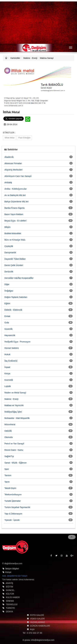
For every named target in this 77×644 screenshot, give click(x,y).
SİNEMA (10, 601)
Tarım (7, 482)
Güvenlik (8, 329)
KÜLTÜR (10, 594)
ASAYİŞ (9, 583)
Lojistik (8, 386)
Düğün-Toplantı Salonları (16, 297)
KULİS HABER (13, 597)
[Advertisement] (38, 22)
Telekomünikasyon (13, 495)
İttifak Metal (9, 138)
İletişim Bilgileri (12, 569)
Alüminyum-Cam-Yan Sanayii (18, 176)
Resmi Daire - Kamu (14, 450)
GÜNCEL (10, 590)
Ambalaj (8, 182)
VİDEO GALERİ (37, 619)
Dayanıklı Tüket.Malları (15, 259)
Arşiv (32, 629)
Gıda (7, 323)
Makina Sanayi (47, 58)
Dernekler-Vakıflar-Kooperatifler (19, 278)
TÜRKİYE (10, 608)
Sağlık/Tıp (9, 456)
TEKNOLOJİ (12, 604)
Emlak (7, 316)
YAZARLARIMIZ (37, 622)
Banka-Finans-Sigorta (14, 208)
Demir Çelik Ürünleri (14, 265)
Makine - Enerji (30, 58)
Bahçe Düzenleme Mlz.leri (17, 202)
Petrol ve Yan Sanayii (14, 444)
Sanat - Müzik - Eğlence (16, 463)
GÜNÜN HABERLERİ (40, 626)
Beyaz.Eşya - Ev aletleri (15, 221)
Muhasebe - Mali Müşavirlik (17, 418)
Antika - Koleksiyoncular (16, 189)
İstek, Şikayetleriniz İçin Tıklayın (15, 576)
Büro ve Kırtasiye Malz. (15, 240)
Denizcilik (9, 272)
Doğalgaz (9, 291)
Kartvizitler (15, 58)
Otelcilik (8, 431)
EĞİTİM (9, 587)
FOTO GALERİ (37, 615)
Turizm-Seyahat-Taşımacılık (17, 507)
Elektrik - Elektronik (13, 310)
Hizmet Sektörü (12, 348)
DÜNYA (9, 612)
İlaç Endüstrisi (11, 361)
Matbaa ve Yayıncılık (14, 405)
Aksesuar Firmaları (13, 163)
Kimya (7, 374)
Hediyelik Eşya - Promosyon (17, 342)
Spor (7, 469)
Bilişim (7, 227)
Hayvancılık (10, 335)
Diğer (7, 284)
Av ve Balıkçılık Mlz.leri (15, 195)
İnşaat (7, 367)
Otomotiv (9, 437)
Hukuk (7, 354)
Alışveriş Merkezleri (13, 170)
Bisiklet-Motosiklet (13, 233)
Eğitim (7, 303)
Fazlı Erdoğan (24, 138)
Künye (8, 572)
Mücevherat (10, 424)
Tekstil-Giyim (10, 488)
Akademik (9, 157)
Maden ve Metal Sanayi (15, 393)
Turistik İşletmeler (13, 501)
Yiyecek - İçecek (12, 520)
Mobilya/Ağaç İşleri (13, 412)
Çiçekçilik (9, 246)
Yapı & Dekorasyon (13, 514)
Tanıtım (8, 475)
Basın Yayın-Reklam (14, 214)
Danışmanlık (10, 253)
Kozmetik (9, 380)
